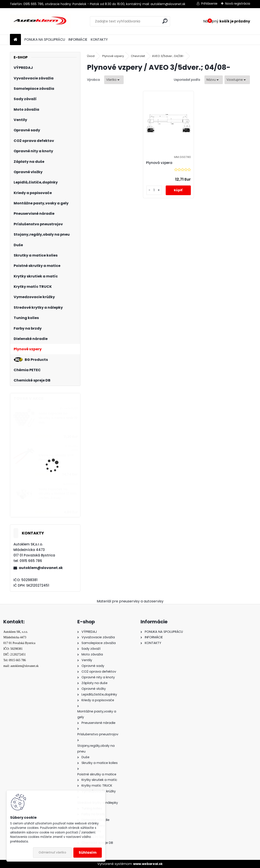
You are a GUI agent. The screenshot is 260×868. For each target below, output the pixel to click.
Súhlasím (88, 852)
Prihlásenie (209, 4)
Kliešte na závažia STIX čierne (56, 458)
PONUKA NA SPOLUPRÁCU (45, 39)
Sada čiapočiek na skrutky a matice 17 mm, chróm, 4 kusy (58, 494)
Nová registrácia (238, 4)
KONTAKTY (99, 39)
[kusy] (154, 190)
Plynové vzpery (113, 56)
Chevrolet (138, 56)
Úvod (91, 56)
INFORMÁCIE (78, 39)
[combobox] (214, 80)
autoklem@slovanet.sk (41, 568)
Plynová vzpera (159, 163)
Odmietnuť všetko (52, 852)
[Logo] (40, 21)
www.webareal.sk (148, 864)
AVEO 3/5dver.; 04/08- (168, 56)
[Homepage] (15, 40)
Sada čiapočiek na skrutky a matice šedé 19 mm (58, 418)
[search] (165, 21)
